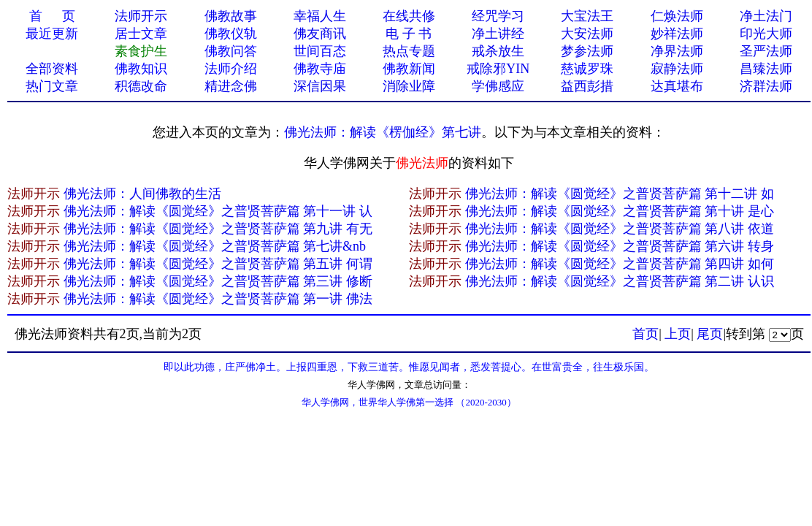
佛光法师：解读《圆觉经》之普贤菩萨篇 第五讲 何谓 (218, 264)
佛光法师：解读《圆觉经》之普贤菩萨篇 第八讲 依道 (620, 229)
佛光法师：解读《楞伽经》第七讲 (383, 132)
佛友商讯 (320, 34)
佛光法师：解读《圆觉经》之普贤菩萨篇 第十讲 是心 (620, 211)
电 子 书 (409, 34)
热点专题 (409, 51)
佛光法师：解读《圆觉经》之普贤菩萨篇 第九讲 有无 (218, 229)
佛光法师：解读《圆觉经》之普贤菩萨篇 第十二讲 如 (620, 194)
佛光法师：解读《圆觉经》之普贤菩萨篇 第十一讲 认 (218, 211)
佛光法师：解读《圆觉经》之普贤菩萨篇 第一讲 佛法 (218, 299)
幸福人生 (320, 16)
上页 (678, 334)
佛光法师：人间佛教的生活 (142, 194)
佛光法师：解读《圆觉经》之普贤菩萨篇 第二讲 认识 (620, 281)
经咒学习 (498, 16)
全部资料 (52, 69)
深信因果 (320, 86)
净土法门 (766, 16)
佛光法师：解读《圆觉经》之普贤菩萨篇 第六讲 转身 (620, 246)
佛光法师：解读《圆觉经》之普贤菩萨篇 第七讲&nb (215, 246)
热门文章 (52, 86)
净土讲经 (498, 34)
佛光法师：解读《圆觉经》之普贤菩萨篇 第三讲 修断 (218, 281)
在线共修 (409, 16)
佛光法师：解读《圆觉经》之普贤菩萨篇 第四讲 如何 (620, 264)
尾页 (710, 334)
